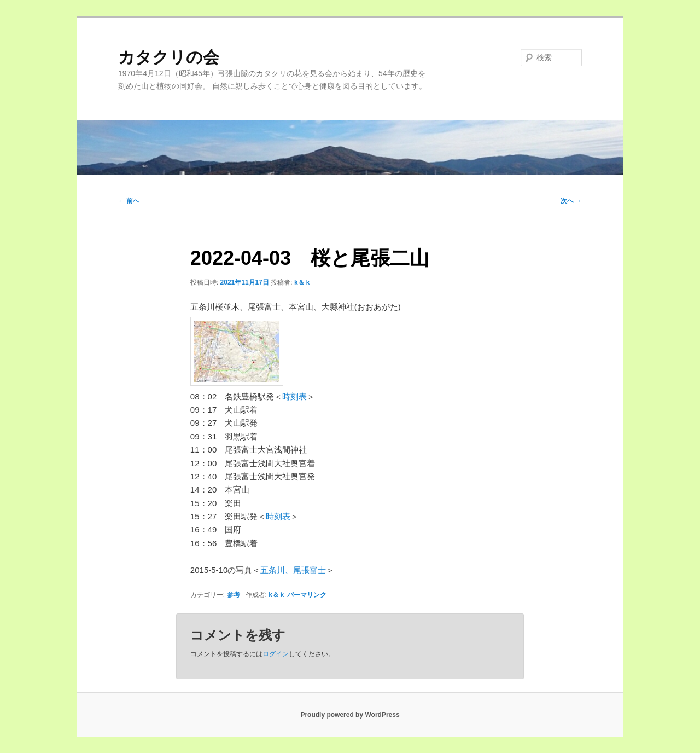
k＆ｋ (303, 282)
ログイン (276, 654)
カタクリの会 (169, 57)
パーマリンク (307, 595)
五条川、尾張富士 (293, 570)
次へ (571, 201)
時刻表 (294, 396)
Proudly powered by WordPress (350, 715)
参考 (234, 595)
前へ (129, 201)
